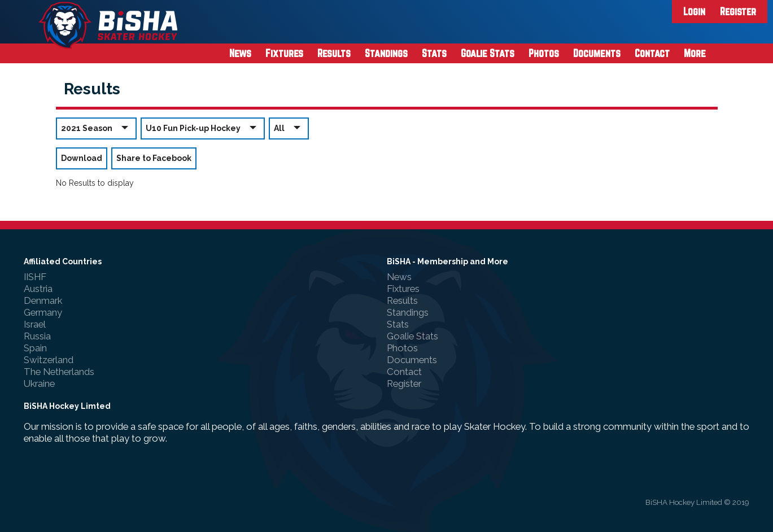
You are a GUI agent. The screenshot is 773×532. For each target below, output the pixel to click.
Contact (652, 53)
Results (334, 53)
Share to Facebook (154, 158)
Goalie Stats (488, 53)
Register (738, 11)
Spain (35, 348)
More (695, 53)
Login (694, 11)
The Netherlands (59, 372)
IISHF (35, 277)
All (289, 128)
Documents (597, 53)
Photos (544, 53)
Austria (38, 289)
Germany (43, 312)
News (240, 53)
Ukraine (39, 383)
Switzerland (49, 360)
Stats (434, 53)
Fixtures (284, 53)
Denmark (43, 300)
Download (82, 158)
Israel (35, 324)
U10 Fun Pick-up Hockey (203, 128)
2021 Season (96, 128)
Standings (386, 53)
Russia (37, 336)
